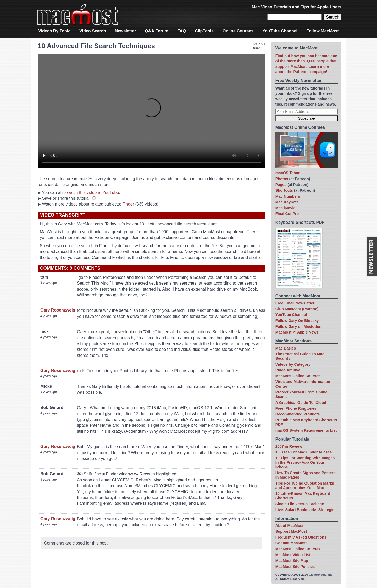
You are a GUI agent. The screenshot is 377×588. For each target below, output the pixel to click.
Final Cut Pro (287, 214)
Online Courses (238, 31)
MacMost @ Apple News (297, 332)
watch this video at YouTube (93, 193)
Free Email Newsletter (295, 303)
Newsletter (126, 31)
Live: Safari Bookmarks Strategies (306, 510)
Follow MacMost (323, 31)
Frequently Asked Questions (301, 537)
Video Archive (288, 370)
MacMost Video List (293, 555)
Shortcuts (284, 190)
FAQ (182, 31)
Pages (281, 185)
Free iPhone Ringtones (296, 408)
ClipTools (204, 31)
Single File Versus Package (300, 504)
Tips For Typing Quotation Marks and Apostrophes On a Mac (305, 486)
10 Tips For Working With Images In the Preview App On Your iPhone (305, 462)
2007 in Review (289, 446)
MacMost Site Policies (295, 567)
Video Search (93, 31)
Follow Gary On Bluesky (297, 321)
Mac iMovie (285, 208)
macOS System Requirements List (306, 430)
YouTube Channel (280, 31)
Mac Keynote (287, 202)
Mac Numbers (288, 196)
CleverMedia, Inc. (321, 575)
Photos (282, 179)
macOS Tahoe (288, 173)
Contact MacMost (291, 543)
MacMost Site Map (292, 561)
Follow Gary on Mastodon (298, 326)
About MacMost (289, 526)
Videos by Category (293, 364)
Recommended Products (298, 414)
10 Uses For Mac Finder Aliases (304, 452)
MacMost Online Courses (298, 376)
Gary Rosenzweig (58, 310)
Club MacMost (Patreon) (297, 309)
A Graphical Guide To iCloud (301, 403)
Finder (128, 204)
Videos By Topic (54, 31)
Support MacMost (291, 531)
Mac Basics (286, 348)
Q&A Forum (157, 31)
